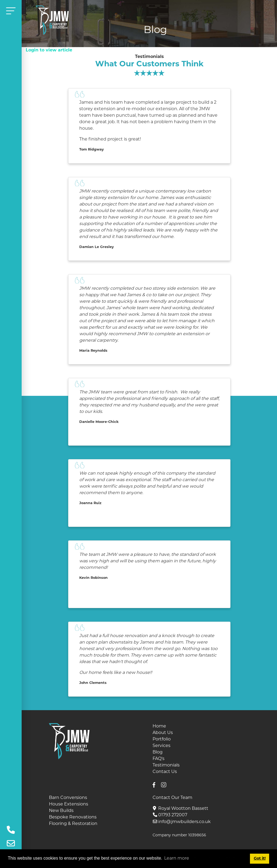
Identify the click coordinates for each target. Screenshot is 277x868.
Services (161, 746)
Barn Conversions (68, 798)
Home (159, 726)
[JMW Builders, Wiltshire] (52, 20)
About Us (163, 733)
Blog (158, 752)
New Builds (61, 811)
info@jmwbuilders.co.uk (184, 822)
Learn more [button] (177, 859)
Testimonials (166, 765)
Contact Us (165, 772)
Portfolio (162, 739)
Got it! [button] (260, 859)
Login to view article (49, 50)
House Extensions (69, 804)
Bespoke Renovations (73, 817)
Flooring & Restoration (73, 824)
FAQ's (159, 759)
